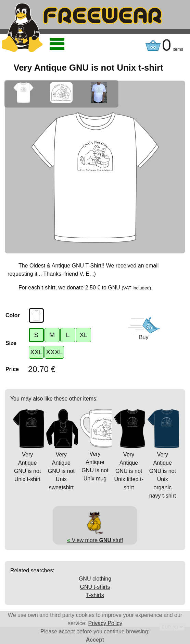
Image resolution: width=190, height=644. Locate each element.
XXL (36, 352)
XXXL (54, 352)
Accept (95, 640)
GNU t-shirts (95, 587)
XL (83, 335)
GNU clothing (95, 579)
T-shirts (95, 595)
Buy (144, 337)
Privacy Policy (105, 623)
